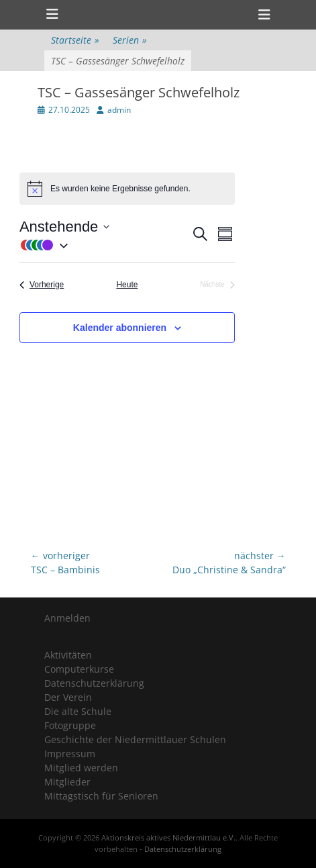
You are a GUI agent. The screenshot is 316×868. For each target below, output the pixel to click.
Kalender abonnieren (120, 328)
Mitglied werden (81, 768)
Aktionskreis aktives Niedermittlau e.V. (168, 837)
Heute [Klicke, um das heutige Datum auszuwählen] (127, 285)
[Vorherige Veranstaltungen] (42, 285)
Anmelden (67, 618)
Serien (130, 40)
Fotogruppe (70, 725)
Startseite (75, 40)
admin (119, 110)
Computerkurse (79, 669)
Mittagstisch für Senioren (101, 796)
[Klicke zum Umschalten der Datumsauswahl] (64, 227)
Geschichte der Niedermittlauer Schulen (135, 739)
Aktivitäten (68, 655)
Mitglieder (67, 782)
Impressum (70, 754)
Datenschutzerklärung (94, 683)
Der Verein (68, 697)
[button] (105, 245)
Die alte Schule (78, 711)
